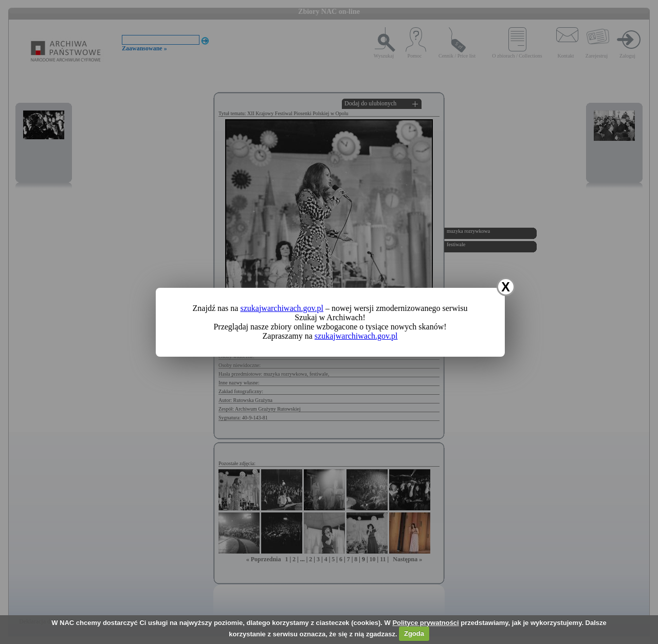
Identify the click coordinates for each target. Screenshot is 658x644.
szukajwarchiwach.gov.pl (282, 308)
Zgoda (414, 633)
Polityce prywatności (425, 623)
